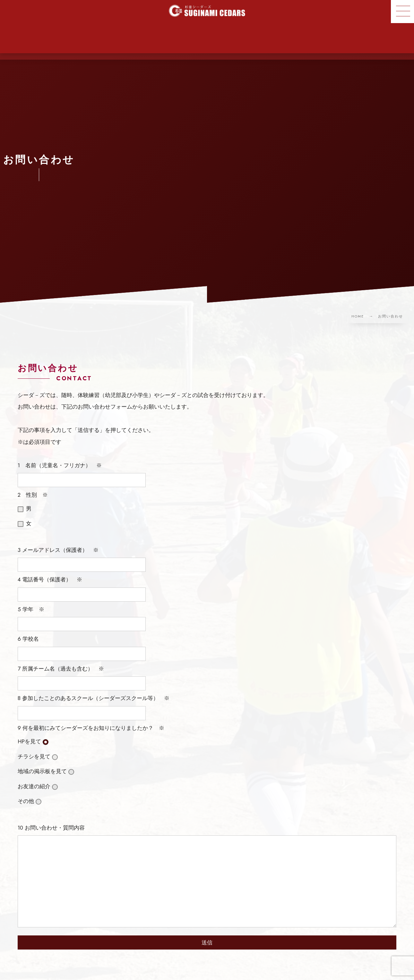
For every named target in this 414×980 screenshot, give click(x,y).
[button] (402, 12)
